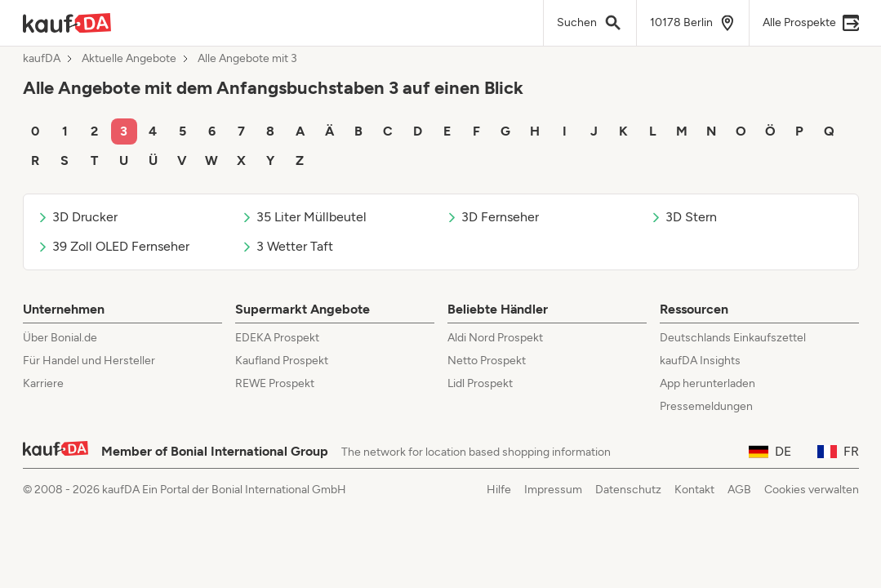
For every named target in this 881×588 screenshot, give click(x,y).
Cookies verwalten (812, 490)
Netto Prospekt (487, 361)
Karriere (43, 383)
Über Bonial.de (60, 338)
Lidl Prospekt (480, 383)
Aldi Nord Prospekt (495, 338)
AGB (739, 490)
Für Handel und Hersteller (89, 361)
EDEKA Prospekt (277, 338)
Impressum (553, 490)
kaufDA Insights (700, 361)
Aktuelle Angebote (129, 59)
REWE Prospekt (275, 383)
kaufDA (42, 59)
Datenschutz (628, 490)
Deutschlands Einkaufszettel (733, 338)
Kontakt (694, 490)
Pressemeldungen (706, 406)
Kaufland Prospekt (282, 361)
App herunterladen (707, 383)
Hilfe (499, 490)
